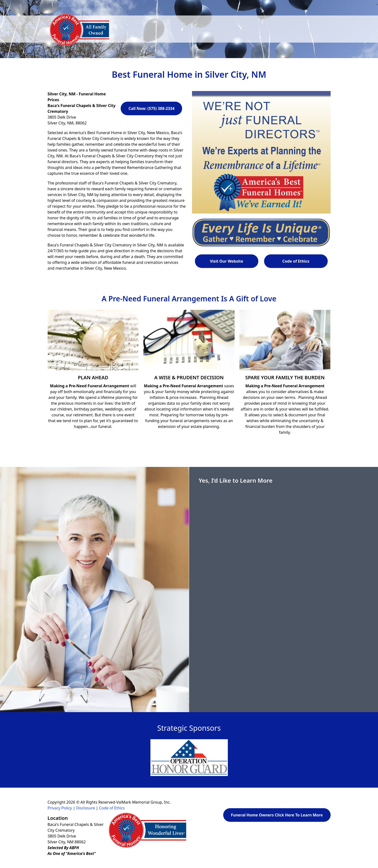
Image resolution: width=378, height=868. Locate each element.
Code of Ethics (296, 261)
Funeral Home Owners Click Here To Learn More (277, 815)
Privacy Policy (60, 808)
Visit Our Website (227, 261)
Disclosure (86, 808)
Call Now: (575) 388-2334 (151, 108)
